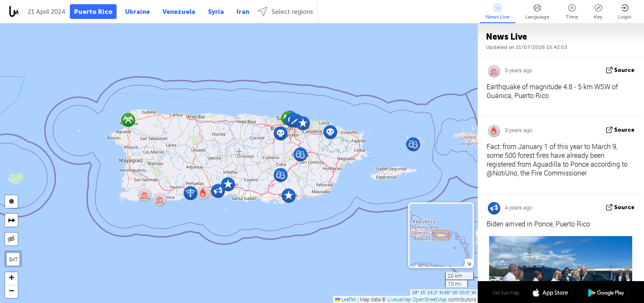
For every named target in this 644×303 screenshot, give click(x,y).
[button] (303, 123)
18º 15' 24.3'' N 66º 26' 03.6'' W (444, 292)
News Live (498, 12)
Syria (216, 12)
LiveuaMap (399, 299)
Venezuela (179, 12)
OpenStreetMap (430, 299)
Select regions (285, 12)
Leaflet (346, 299)
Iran (243, 12)
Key (598, 12)
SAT (13, 259)
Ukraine (137, 12)
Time (572, 12)
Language (537, 12)
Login (625, 12)
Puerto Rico (93, 12)
